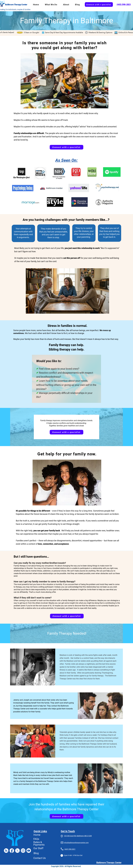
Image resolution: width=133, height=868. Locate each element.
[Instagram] (23, 851)
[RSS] (6, 851)
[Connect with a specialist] (99, 4)
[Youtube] (29, 851)
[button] (51, 5)
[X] (17, 851)
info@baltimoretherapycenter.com (76, 843)
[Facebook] (12, 851)
